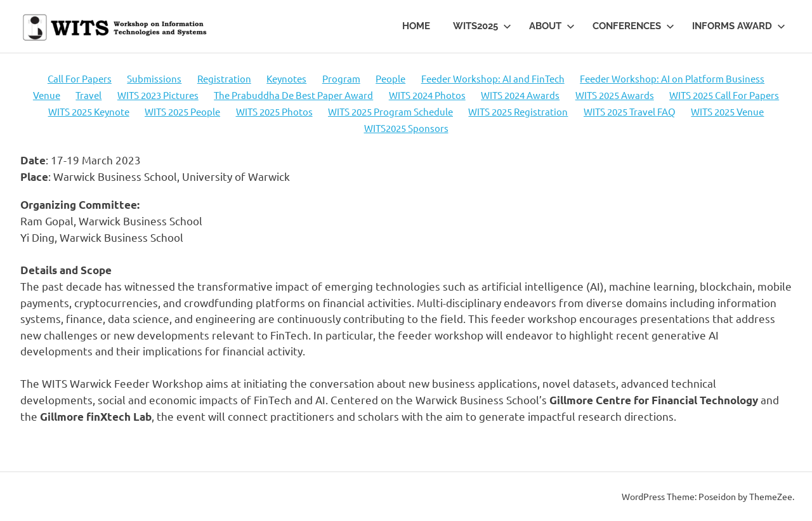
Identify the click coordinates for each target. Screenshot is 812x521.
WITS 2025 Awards (615, 95)
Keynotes (286, 78)
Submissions (154, 78)
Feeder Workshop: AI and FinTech (493, 78)
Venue (47, 95)
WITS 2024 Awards (520, 95)
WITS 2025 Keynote (89, 111)
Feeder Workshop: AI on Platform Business (672, 78)
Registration (224, 78)
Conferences (633, 26)
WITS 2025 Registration (518, 111)
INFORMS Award (739, 26)
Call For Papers (80, 78)
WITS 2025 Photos (274, 111)
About (552, 26)
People (390, 78)
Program (341, 78)
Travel (88, 95)
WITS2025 (482, 26)
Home (416, 26)
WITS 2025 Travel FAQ (630, 111)
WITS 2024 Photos (427, 95)
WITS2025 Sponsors (406, 128)
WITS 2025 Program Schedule (390, 111)
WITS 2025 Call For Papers (724, 95)
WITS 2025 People (182, 111)
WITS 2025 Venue (727, 111)
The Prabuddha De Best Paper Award (293, 95)
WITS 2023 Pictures (158, 95)
